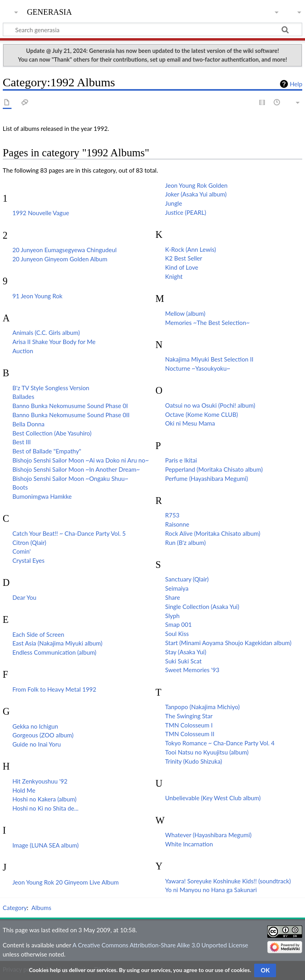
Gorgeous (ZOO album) (43, 735)
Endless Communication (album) (54, 652)
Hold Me (24, 790)
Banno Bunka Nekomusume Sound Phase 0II (71, 415)
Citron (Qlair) (29, 542)
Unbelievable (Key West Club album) (213, 798)
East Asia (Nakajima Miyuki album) (57, 643)
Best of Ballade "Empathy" (47, 451)
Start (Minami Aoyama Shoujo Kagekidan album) (228, 643)
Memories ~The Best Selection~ (208, 323)
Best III (21, 442)
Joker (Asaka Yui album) (196, 194)
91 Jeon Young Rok (37, 296)
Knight (174, 276)
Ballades (23, 397)
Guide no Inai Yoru (37, 744)
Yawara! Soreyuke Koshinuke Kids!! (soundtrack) (228, 881)
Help (296, 84)
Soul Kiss (177, 634)
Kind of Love (182, 267)
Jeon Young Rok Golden (196, 185)
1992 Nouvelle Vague (41, 213)
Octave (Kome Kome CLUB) (202, 414)
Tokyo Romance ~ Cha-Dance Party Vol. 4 (220, 743)
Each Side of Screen (38, 634)
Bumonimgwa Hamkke (42, 496)
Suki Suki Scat (183, 661)
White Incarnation (189, 844)
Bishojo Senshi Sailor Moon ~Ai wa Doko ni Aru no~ (80, 460)
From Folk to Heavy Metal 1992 (54, 689)
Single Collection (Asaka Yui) (202, 607)
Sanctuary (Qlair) (187, 579)
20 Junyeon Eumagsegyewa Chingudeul (64, 250)
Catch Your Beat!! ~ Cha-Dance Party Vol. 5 (69, 533)
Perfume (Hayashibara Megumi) (207, 478)
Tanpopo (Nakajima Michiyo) (203, 707)
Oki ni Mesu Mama (190, 423)
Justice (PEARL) (186, 212)
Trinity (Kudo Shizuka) (194, 761)
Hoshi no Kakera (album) (44, 799)
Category (15, 908)
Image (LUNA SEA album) (45, 845)
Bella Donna (28, 424)
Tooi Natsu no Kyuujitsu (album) (207, 752)
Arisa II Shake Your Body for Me (54, 342)
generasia (49, 11)
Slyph (173, 616)
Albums (41, 908)
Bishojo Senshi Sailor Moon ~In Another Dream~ (76, 469)
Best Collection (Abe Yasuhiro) (52, 433)
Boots (20, 487)
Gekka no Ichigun (35, 726)
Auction (23, 351)
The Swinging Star (189, 716)
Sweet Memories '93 (192, 670)
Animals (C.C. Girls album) (46, 332)
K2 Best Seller (184, 258)
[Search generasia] (152, 29)
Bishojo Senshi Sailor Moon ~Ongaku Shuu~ (70, 478)
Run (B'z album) (185, 542)
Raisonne (177, 524)
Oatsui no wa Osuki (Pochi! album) (210, 405)
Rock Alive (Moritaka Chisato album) (213, 533)
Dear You (24, 597)
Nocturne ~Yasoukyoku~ (198, 368)
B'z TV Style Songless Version (51, 388)
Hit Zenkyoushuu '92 (40, 781)
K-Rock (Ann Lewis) (191, 249)
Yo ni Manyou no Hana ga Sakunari (211, 890)
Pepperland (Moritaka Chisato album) (214, 469)
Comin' (21, 551)
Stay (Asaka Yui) (186, 652)
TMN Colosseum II (190, 734)
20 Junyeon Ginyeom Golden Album (60, 259)
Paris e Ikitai (181, 460)
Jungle (174, 203)
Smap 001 (179, 624)
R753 (172, 515)
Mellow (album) (185, 313)
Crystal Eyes (28, 560)
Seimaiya (177, 588)
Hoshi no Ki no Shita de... (45, 808)
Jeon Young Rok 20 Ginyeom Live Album (66, 882)
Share (173, 597)
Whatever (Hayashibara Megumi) (208, 835)
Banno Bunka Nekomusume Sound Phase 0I (70, 406)
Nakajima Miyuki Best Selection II (209, 359)
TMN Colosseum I (189, 725)
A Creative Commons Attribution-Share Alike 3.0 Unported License (160, 945)
